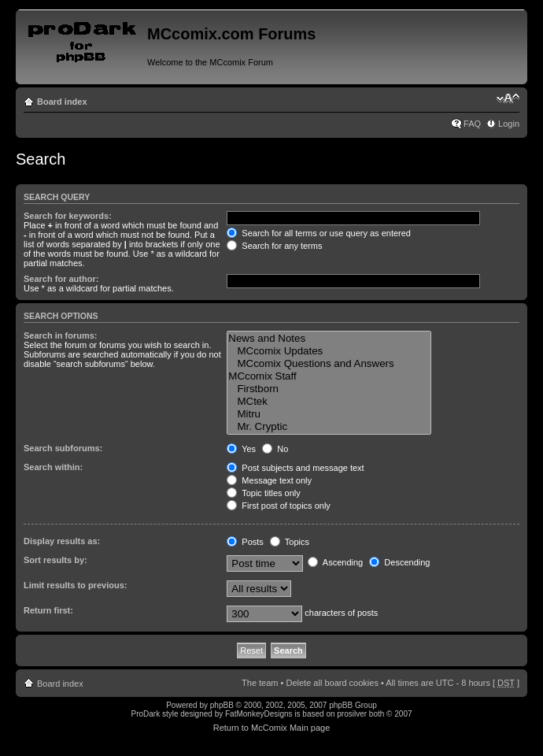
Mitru (329, 414)
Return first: (48, 610)
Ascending (335, 562)
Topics (290, 542)
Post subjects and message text (295, 468)
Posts (245, 542)
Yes (241, 449)
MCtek (329, 402)
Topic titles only (263, 493)
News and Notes (329, 339)
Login (509, 124)
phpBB (222, 705)
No (275, 449)
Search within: (53, 467)
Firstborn (329, 389)
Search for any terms (274, 246)
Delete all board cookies (332, 683)
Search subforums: (63, 448)
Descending (399, 562)
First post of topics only (279, 506)
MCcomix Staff (329, 376)
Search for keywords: (68, 216)
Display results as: (62, 541)
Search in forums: (61, 335)
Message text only (269, 480)
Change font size (508, 98)
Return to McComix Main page (272, 728)
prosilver (352, 714)
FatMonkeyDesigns (259, 714)
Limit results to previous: (75, 585)
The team (260, 683)
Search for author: (61, 279)
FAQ (472, 124)
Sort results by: (55, 560)
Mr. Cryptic (329, 427)
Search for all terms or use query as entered (319, 233)
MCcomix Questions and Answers (329, 364)
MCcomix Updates (329, 351)
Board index (62, 102)
